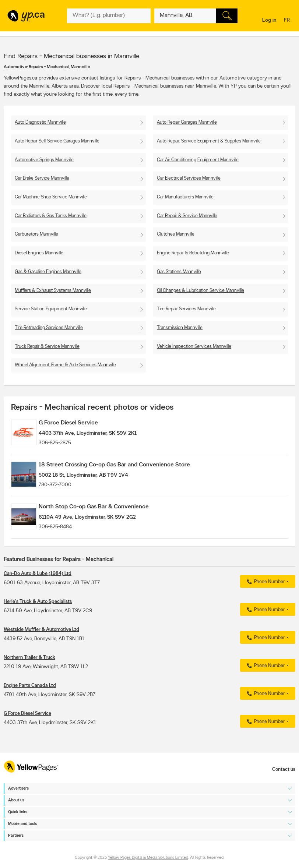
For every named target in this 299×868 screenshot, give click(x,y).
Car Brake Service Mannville (42, 178)
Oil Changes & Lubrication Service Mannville (200, 291)
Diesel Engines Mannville (39, 253)
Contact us (284, 770)
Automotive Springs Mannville (44, 160)
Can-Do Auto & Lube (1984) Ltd (38, 592)
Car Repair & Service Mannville (187, 216)
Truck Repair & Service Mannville (47, 347)
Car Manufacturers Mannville (185, 197)
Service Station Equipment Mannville (51, 309)
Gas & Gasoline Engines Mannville (48, 272)
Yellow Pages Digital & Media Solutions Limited (148, 858)
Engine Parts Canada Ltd (30, 704)
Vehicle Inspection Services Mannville (194, 347)
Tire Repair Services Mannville (186, 309)
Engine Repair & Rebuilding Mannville (193, 253)
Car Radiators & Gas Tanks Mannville (51, 216)
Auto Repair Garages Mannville (187, 122)
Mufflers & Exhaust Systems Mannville (53, 291)
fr (288, 21)
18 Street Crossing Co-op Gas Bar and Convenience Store (127, 471)
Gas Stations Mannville (179, 272)
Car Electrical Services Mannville (189, 178)
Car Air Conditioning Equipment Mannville (198, 160)
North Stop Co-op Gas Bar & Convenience (107, 519)
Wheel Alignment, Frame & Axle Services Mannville (65, 365)
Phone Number (265, 600)
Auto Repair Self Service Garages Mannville (57, 141)
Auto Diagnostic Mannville (40, 122)
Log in (269, 20)
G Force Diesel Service (81, 423)
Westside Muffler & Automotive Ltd (41, 648)
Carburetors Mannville (36, 234)
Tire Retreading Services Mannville (49, 328)
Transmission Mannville (180, 328)
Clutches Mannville (176, 234)
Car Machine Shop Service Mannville (51, 197)
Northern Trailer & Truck (29, 676)
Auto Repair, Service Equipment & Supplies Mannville (209, 141)
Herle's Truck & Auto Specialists (38, 620)
